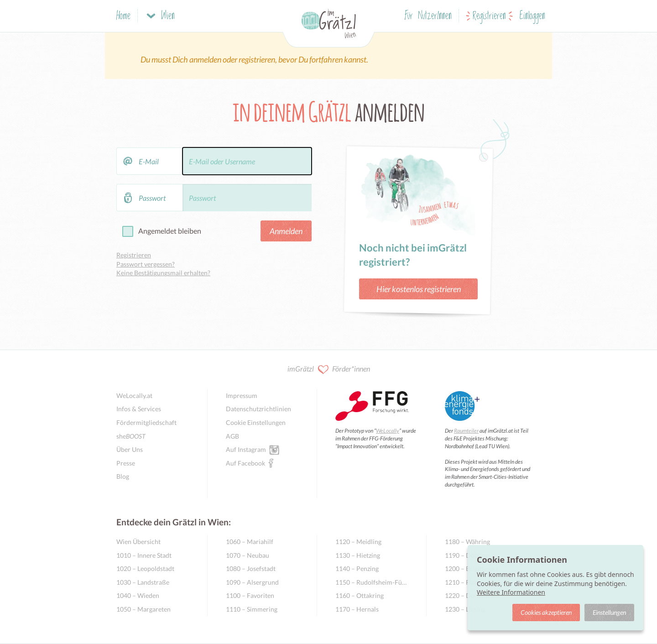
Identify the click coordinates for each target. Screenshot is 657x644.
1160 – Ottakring (360, 595)
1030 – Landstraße (143, 582)
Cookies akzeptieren (546, 612)
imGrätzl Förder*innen (329, 369)
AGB (232, 436)
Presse (126, 463)
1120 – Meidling (358, 542)
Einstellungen (609, 612)
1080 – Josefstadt (251, 568)
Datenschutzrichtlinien (258, 409)
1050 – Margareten (143, 609)
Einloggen (532, 16)
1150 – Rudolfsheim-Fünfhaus (372, 582)
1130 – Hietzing (358, 555)
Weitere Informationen (511, 592)
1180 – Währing (467, 542)
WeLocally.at (134, 395)
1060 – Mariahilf (250, 542)
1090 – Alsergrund (252, 582)
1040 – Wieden (138, 595)
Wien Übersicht (138, 542)
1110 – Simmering (252, 609)
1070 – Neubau (248, 555)
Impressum (242, 395)
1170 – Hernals (357, 609)
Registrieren (489, 16)
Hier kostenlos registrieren (419, 289)
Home (123, 16)
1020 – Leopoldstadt (145, 568)
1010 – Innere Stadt (144, 555)
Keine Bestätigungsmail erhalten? (163, 273)
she (131, 436)
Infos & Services (139, 409)
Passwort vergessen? (146, 264)
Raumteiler (466, 431)
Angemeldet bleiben (170, 231)
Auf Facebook (245, 463)
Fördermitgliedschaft (146, 422)
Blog (123, 476)
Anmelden (286, 231)
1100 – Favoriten (250, 595)
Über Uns (130, 449)
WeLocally (388, 431)
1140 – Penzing (357, 568)
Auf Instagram (246, 449)
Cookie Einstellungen (256, 422)
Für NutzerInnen (428, 16)
